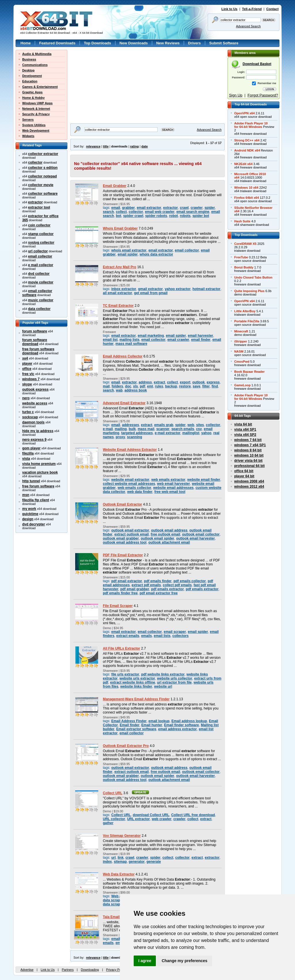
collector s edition (43, 168)
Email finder (129, 725)
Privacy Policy (116, 970)
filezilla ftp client (36, 500)
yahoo (206, 433)
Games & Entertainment (40, 87)
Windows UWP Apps (37, 103)
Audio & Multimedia (37, 54)
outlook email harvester (195, 538)
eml (150, 386)
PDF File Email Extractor (123, 555)
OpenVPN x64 (244, 113)
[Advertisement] (106, 86)
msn (26, 495)
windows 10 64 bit (249, 455)
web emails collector (134, 488)
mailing (121, 429)
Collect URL (113, 793)
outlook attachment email (169, 542)
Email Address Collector (123, 356)
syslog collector (41, 243)
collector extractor (43, 154)
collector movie (41, 185)
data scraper (113, 904)
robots (185, 216)
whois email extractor (129, 250)
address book (136, 390)
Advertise (27, 970)
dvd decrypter (34, 524)
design (28, 519)
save (197, 386)
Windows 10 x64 (246, 188)
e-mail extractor (168, 433)
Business (29, 59)
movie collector (41, 282)
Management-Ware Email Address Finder (136, 699)
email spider (128, 254)
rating (134, 146)
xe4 (25, 358)
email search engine (193, 212)
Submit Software (224, 43)
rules (159, 386)
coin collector (39, 225)
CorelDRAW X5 (245, 244)
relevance (93, 146)
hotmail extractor (206, 289)
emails (146, 636)
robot (174, 216)
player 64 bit (244, 476)
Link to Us (230, 9)
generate (154, 862)
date (145, 146)
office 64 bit (244, 471)
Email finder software (182, 725)
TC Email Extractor (118, 306)
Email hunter (152, 725)
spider (210, 208)
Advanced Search (248, 26)
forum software (35, 331)
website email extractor (130, 480)
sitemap (120, 862)
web (191, 425)
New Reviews (168, 43)
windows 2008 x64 (249, 481)
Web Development (36, 130)
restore (185, 386)
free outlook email (165, 534)
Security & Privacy (36, 114)
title (106, 146)
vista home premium (39, 464)
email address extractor (177, 729)
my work (29, 509)
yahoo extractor (178, 289)
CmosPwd (242, 362)
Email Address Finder (129, 721)
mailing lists (129, 340)
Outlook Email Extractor (122, 504)
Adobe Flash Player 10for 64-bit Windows (251, 125)
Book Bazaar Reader (249, 372)
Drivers (194, 43)
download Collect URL (151, 815)
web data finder (140, 492)
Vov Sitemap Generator (122, 836)
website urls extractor (137, 678)
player (27, 364)
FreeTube (241, 257)
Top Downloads (97, 43)
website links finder (136, 686)
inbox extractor (124, 289)
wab (119, 390)
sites (200, 425)
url (113, 858)
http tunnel (31, 481)
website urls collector (175, 678)
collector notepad (43, 176)
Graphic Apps (32, 92)
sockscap (30, 417)
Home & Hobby (33, 98)
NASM (239, 351)
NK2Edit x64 (243, 164)
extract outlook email (132, 534)
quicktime (30, 514)
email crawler (178, 340)
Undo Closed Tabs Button (253, 277)
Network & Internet (36, 109)
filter (206, 386)
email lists (162, 636)
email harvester (201, 336)
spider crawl (133, 216)
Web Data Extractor (119, 874)
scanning (135, 437)
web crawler (162, 819)
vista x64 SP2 (245, 435)
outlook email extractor (130, 530)
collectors (180, 636)
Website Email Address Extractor (130, 450)
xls (136, 386)
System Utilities (34, 125)
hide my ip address (38, 431)
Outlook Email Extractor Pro (126, 746)
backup (171, 386)
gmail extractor (150, 289)
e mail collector (41, 265)
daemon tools (33, 422)
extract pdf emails (146, 585)
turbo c (28, 412)
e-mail (108, 429)
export (185, 382)
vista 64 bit (243, 424)
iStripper (241, 341)
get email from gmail (151, 293)
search (108, 212)
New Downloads (134, 43)
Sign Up (236, 95)
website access (35, 403)
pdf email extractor (127, 581)
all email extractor (118, 293)
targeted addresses (137, 433)
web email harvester (173, 484)
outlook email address (169, 530)
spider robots (156, 216)
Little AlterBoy (245, 311)
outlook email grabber (121, 538)
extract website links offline (133, 682)
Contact (272, 9)
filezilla (28, 453)
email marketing (151, 336)
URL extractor (138, 819)
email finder (201, 340)
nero (26, 398)
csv (199, 429)
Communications (35, 65)
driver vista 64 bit (248, 461)
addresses (130, 425)
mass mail (146, 429)
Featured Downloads (57, 43)
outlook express (35, 389)
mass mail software (131, 344)
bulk (132, 429)
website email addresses (173, 488)
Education (30, 81)
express (213, 382)
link (121, 858)
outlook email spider (158, 538)
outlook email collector (201, 534)
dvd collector (39, 274)
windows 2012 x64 (249, 487)
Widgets (28, 136)
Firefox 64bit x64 (247, 198)
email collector (40, 256)
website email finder (204, 480)
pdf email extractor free (159, 593)
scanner (163, 429)
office (27, 369)
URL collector (114, 819)
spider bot (201, 216)
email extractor (149, 208)
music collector (41, 300)
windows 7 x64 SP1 (250, 445)
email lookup (159, 721)
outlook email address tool (125, 542)
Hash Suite (242, 221)
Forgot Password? (263, 95)
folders (118, 386)
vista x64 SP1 (245, 430)
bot (119, 216)
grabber (128, 208)
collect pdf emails (177, 585)
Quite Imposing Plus (249, 291)
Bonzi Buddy (244, 267)
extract (159, 382)
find (215, 386)
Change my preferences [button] (185, 961)
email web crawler (160, 212)
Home (26, 43)
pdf (142, 386)
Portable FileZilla (247, 321)
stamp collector (41, 234)
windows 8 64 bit (248, 450)
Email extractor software (136, 729)
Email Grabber (115, 186)
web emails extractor (168, 480)
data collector (39, 309)
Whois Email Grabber (120, 228)
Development (32, 76)
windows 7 (31, 379)
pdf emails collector (190, 581)
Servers (28, 120)
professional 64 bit (249, 466)
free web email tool (170, 492)
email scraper (175, 632)
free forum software (38, 486)
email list (110, 340)
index (107, 862)
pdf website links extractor (163, 674)
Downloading (90, 970)
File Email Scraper (118, 606)
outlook (198, 382)
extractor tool (39, 207)
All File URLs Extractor (122, 648)
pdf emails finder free (120, 593)
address (145, 382)
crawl (184, 208)
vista (26, 459)
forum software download (35, 342)
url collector (38, 251)
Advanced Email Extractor (124, 403)
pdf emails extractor (167, 589)
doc (128, 386)
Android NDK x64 (247, 150)
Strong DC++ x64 (247, 140)
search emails (183, 429)
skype (27, 384)
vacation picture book (40, 472)
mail (106, 386)
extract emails (128, 636)
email (116, 208)
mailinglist (191, 433)
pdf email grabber (135, 589)
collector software (43, 194)
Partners (68, 970)
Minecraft (241, 331)
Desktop (28, 70)
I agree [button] (145, 961)
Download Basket (257, 64)
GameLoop (242, 385)
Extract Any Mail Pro (120, 267)
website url (163, 686)
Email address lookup (189, 721)
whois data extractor (156, 254)
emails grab (164, 425)
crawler (196, 208)
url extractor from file (174, 682)
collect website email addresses (129, 484)
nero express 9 (34, 440)
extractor (36, 202)
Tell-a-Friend (252, 9)
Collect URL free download (193, 815)
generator (137, 862)
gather (108, 823)
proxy (121, 437)
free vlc (28, 374)
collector (35, 162)
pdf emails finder (158, 581)
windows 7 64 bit (248, 440)
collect (121, 212)
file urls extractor (125, 674)
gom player (31, 448)
